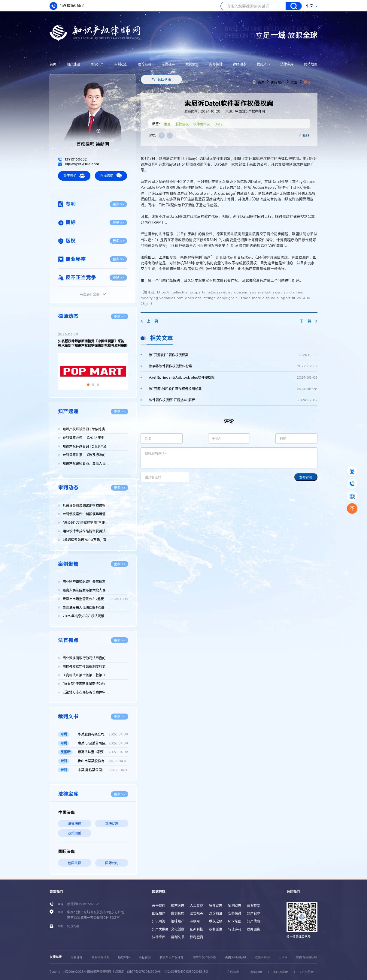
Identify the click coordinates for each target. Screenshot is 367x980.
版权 (307, 82)
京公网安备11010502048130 (186, 971)
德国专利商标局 (307, 957)
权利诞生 (216, 929)
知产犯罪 (253, 913)
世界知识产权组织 (204, 957)
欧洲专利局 (262, 957)
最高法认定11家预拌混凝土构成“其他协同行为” (103, 752)
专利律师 (77, 957)
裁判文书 (263, 64)
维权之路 (216, 921)
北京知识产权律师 (171, 957)
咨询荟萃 (253, 905)
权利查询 (196, 937)
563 (306, 135)
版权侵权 (182, 124)
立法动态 (112, 824)
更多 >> (118, 204)
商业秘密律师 (100, 957)
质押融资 (253, 929)
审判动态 (121, 64)
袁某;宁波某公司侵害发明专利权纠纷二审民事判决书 (103, 743)
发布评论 (306, 477)
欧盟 (294, 82)
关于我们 (74, 176)
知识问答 (159, 921)
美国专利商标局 (235, 957)
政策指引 (74, 833)
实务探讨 (216, 64)
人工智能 (196, 905)
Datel (219, 124)
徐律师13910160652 (83, 904)
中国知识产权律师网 (250, 111)
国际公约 (112, 863)
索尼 (167, 124)
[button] (88, 385)
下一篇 (309, 321)
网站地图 (311, 64)
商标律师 (145, 957)
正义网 (283, 957)
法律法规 (74, 824)
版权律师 (124, 957)
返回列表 (164, 79)
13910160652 (67, 6)
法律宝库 (287, 64)
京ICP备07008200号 (144, 971)
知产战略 (253, 921)
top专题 (234, 921)
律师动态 (239, 64)
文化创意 (177, 929)
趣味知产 (177, 921)
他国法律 (74, 863)
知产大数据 (160, 929)
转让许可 (235, 929)
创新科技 (196, 929)
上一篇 (149, 321)
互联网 (195, 921)
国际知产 (97, 64)
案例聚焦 (192, 64)
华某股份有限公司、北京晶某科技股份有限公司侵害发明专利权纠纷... (103, 734)
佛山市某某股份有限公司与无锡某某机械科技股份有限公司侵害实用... (103, 761)
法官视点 (168, 64)
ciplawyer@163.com (79, 164)
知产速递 (73, 64)
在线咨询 (111, 176)
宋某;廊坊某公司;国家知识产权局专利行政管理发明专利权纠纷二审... (103, 770)
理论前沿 (144, 64)
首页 (53, 64)
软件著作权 (201, 124)
